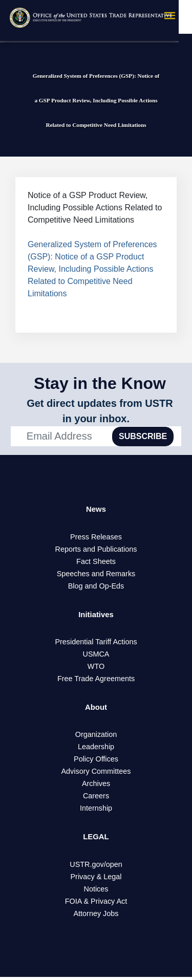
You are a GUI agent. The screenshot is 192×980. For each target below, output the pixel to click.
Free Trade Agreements (96, 680)
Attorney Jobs (96, 917)
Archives (96, 786)
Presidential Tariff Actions (96, 643)
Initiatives (96, 615)
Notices (96, 892)
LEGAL (96, 840)
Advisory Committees (96, 774)
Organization (96, 737)
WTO (96, 668)
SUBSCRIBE (143, 436)
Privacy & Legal (96, 880)
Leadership (96, 749)
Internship (96, 811)
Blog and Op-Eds (96, 586)
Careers (96, 798)
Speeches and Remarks (96, 574)
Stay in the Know (100, 383)
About (96, 709)
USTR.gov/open (96, 867)
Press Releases (96, 537)
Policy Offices (96, 761)
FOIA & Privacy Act (96, 904)
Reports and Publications (96, 550)
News (96, 509)
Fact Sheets (96, 562)
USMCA (96, 656)
